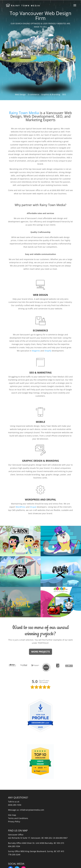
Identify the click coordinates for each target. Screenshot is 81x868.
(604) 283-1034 (15, 805)
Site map (12, 815)
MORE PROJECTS (40, 652)
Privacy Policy (14, 822)
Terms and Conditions (18, 818)
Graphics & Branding (51, 94)
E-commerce (33, 94)
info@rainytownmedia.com (32, 810)
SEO (64, 94)
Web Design (20, 94)
